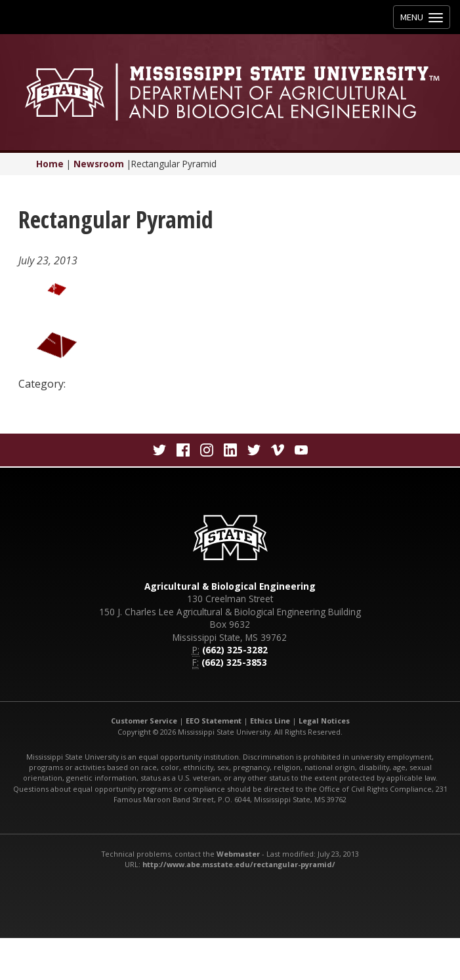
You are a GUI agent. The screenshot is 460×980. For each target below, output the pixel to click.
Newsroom (99, 164)
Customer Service (144, 721)
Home (50, 164)
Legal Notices (324, 721)
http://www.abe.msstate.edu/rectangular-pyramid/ (239, 864)
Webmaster (238, 854)
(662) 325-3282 (235, 650)
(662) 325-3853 (234, 662)
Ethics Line (270, 721)
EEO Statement (214, 721)
